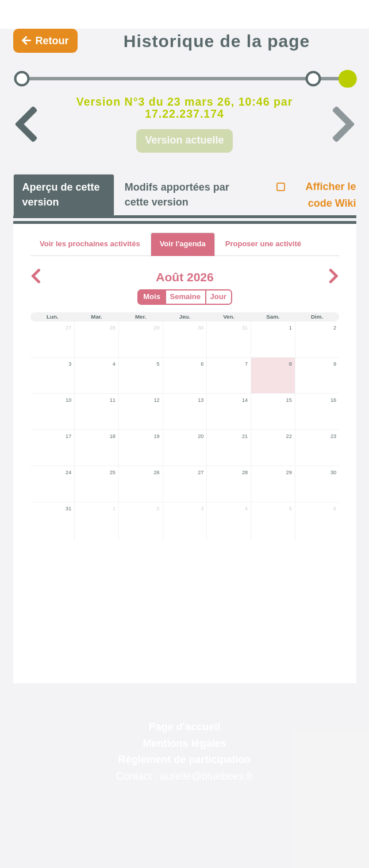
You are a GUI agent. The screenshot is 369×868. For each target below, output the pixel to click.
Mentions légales (184, 743)
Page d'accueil (184, 727)
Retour (45, 41)
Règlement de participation (184, 759)
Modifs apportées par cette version (177, 195)
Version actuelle (184, 140)
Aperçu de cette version (61, 195)
